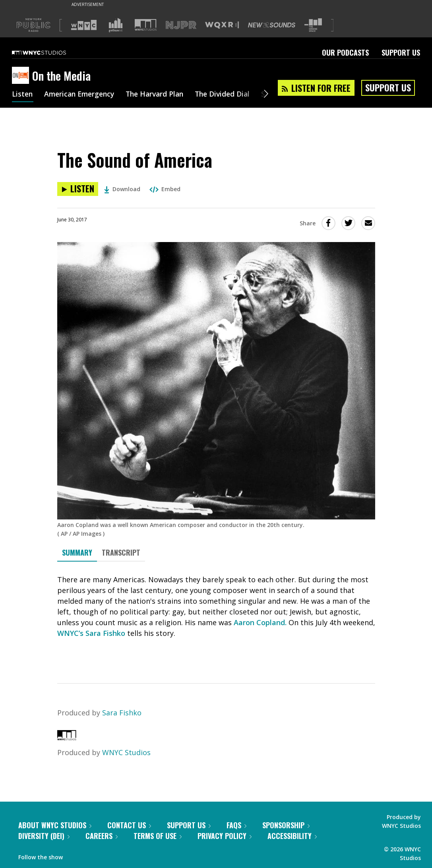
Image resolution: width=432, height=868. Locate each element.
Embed (165, 189)
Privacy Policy (225, 836)
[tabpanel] (216, 615)
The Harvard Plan (161, 95)
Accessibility (292, 836)
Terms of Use (158, 836)
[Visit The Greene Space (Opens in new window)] (313, 25)
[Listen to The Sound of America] (78, 189)
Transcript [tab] (121, 552)
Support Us (401, 52)
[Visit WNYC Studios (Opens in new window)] (146, 25)
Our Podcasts (345, 52)
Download (122, 189)
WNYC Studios (126, 752)
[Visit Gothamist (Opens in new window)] (116, 25)
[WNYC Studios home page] (49, 52)
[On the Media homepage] (22, 76)
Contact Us (129, 825)
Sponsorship (286, 825)
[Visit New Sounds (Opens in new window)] (272, 25)
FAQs (236, 825)
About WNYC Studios (55, 825)
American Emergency (82, 95)
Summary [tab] (77, 552)
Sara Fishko (122, 713)
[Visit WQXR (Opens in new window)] (222, 25)
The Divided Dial (231, 95)
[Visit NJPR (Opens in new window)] (181, 25)
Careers (102, 836)
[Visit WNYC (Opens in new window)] (84, 25)
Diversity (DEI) (44, 836)
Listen (23, 95)
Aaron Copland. (260, 622)
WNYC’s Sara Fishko (91, 633)
